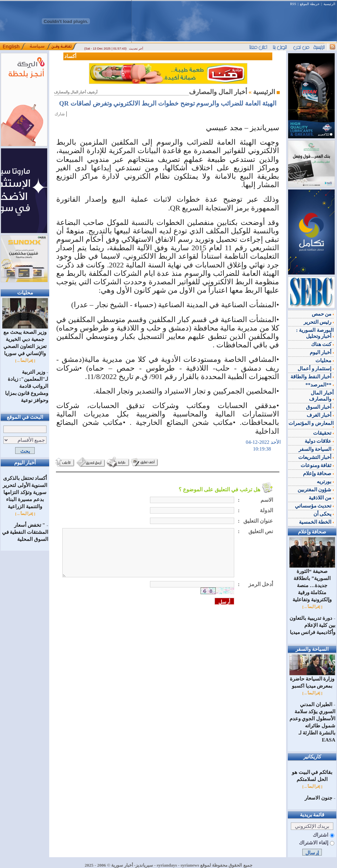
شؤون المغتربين (316, 490)
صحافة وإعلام (318, 473)
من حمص (323, 314)
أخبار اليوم (322, 352)
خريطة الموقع (310, 4)
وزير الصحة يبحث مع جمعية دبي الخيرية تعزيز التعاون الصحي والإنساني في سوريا (25, 340)
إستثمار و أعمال (316, 369)
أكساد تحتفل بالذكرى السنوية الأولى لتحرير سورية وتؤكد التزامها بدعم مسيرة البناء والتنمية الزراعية (25, 492)
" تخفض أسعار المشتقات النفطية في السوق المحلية (25, 532)
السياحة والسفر (316, 449)
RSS (293, 4)
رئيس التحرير (319, 322)
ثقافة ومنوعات (317, 465)
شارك (60, 114)
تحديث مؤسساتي (314, 506)
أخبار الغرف (320, 415)
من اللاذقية (321, 498)
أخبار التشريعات (316, 457)
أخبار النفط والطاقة (312, 377)
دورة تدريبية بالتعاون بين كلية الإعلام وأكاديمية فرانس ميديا (312, 625)
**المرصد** (319, 385)
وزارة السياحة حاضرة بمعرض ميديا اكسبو (312, 680)
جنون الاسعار (318, 798)
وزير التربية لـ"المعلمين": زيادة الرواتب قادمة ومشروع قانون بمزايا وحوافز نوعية (27, 386)
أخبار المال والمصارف (321, 396)
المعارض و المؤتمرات (311, 424)
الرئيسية (329, 4)
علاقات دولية (319, 441)
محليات (325, 360)
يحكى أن (324, 514)
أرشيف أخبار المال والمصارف (76, 92)
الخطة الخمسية (316, 522)
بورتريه (325, 482)
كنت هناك (323, 344)
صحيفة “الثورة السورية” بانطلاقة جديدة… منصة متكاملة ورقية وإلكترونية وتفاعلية (312, 583)
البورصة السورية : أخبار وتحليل (315, 333)
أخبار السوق (320, 407)
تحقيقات (323, 433)
